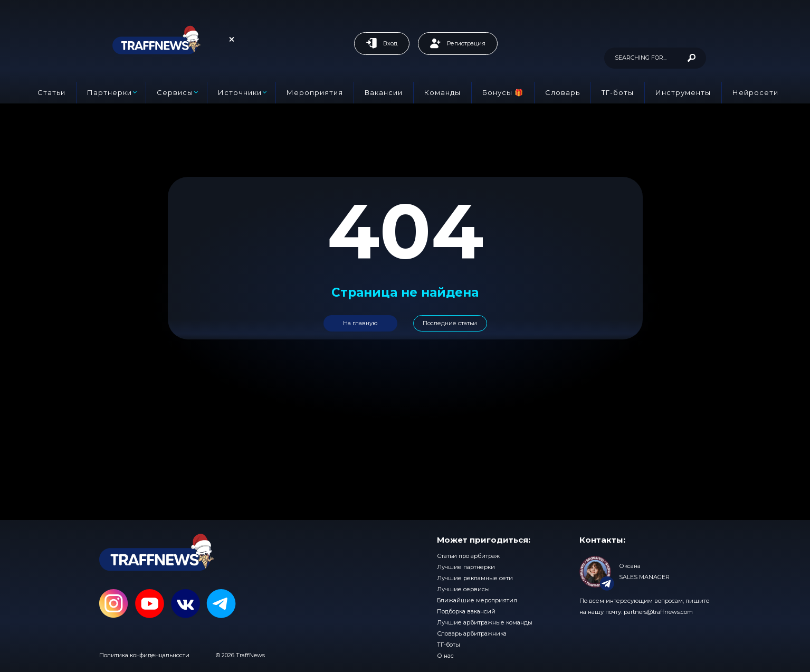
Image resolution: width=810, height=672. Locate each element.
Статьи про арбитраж (468, 556)
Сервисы (175, 92)
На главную (360, 323)
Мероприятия (315, 92)
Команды (442, 92)
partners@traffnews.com (658, 612)
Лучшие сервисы (463, 589)
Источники (240, 92)
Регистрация (458, 43)
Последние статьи (450, 323)
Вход (382, 43)
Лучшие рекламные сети (475, 578)
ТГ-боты (618, 92)
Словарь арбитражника (472, 633)
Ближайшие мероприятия (477, 600)
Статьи (51, 92)
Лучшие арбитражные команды (485, 622)
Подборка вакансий (466, 611)
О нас (445, 656)
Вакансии (384, 92)
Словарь (563, 92)
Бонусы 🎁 (503, 92)
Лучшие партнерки (466, 567)
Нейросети (755, 92)
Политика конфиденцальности (144, 655)
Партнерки (109, 92)
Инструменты (683, 92)
